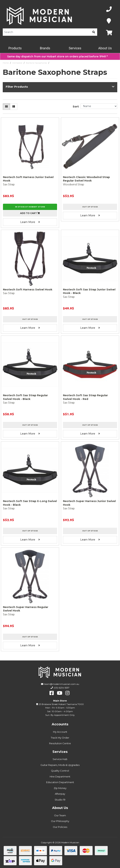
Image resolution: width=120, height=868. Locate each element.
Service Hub (60, 759)
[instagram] (67, 693)
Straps (54, 63)
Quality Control (60, 771)
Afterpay (60, 794)
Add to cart (30, 213)
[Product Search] (46, 32)
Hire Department (60, 777)
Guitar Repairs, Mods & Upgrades (60, 765)
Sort (76, 107)
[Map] (109, 21)
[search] (94, 32)
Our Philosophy (60, 821)
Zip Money (60, 788)
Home (6, 63)
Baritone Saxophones (36, 63)
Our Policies (60, 827)
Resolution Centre (60, 743)
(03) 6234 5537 (62, 688)
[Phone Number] (109, 9)
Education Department (60, 782)
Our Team (60, 815)
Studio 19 (60, 800)
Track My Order (60, 738)
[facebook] (52, 693)
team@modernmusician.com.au (62, 684)
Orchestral (17, 63)
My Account (60, 732)
